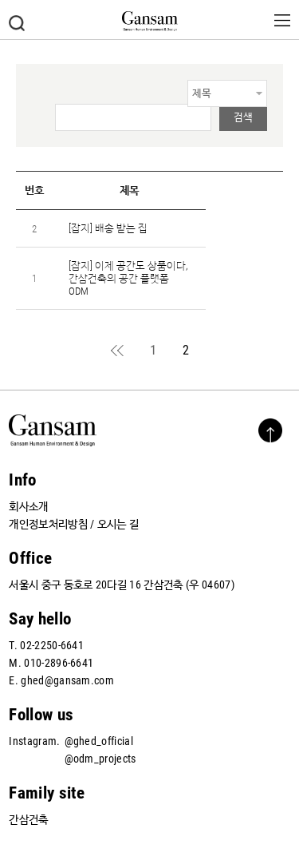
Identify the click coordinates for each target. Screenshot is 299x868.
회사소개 (28, 506)
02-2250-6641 (52, 645)
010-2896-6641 (59, 663)
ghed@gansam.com (67, 680)
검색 (17, 23)
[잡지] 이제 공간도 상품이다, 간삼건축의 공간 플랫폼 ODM (128, 278)
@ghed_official (99, 741)
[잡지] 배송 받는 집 (108, 228)
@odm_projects (100, 759)
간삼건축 (28, 819)
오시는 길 (118, 524)
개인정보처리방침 (48, 524)
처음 (118, 350)
